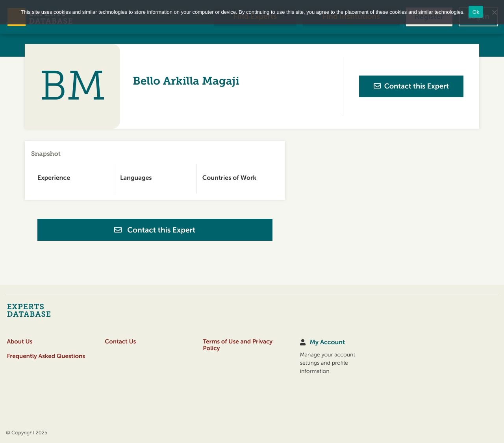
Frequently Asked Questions (46, 356)
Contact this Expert (155, 230)
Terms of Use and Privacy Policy (238, 345)
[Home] (44, 310)
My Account (327, 343)
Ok (476, 12)
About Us (19, 342)
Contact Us (120, 342)
